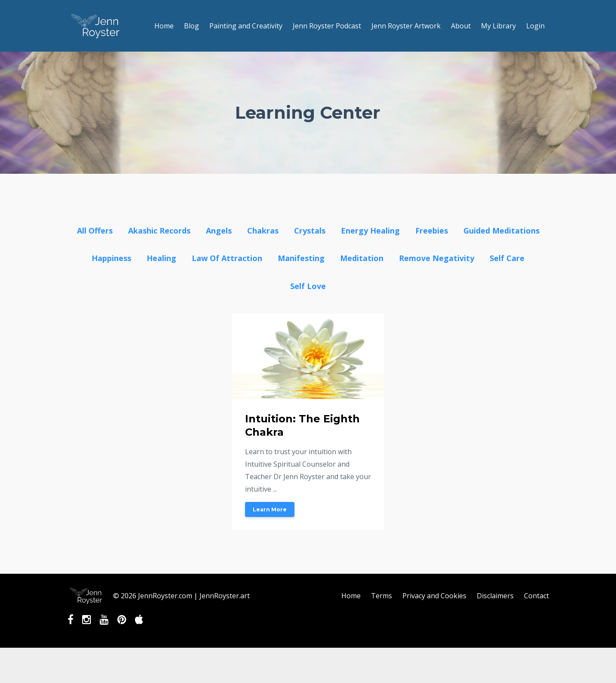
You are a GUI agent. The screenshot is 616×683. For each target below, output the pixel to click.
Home (164, 26)
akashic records (159, 231)
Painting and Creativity (246, 26)
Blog (192, 26)
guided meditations (501, 231)
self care (507, 258)
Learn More (270, 509)
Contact (536, 596)
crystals (310, 231)
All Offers (95, 231)
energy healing (370, 231)
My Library (498, 26)
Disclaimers (495, 596)
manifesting (301, 258)
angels (219, 231)
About (461, 26)
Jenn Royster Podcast (327, 26)
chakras (263, 231)
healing (161, 258)
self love (308, 286)
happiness (111, 258)
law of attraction (227, 258)
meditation (362, 258)
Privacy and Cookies (434, 596)
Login (535, 26)
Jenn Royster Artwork (406, 26)
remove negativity (437, 258)
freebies (432, 231)
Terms (382, 596)
